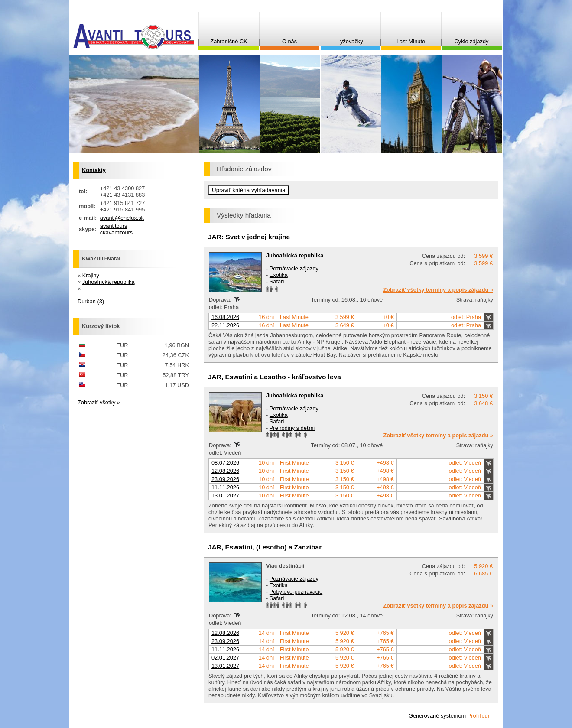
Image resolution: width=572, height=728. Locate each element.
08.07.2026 (225, 463)
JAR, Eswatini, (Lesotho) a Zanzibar (265, 547)
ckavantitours (116, 232)
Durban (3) (91, 301)
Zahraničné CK (229, 41)
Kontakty (94, 170)
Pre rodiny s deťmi (292, 428)
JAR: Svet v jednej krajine (249, 237)
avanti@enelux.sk (122, 218)
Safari (277, 281)
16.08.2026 (225, 317)
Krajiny (91, 275)
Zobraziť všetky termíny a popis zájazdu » (438, 290)
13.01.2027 (225, 496)
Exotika (279, 275)
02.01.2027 (225, 658)
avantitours (114, 226)
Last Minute (411, 41)
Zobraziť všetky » (99, 402)
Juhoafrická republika (295, 255)
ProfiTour (479, 716)
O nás (289, 41)
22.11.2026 (225, 325)
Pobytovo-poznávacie (296, 592)
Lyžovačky (350, 41)
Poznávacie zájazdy (294, 268)
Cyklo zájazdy (472, 41)
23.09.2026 (225, 479)
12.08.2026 (225, 471)
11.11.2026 (225, 487)
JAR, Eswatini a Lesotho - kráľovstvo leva (275, 377)
